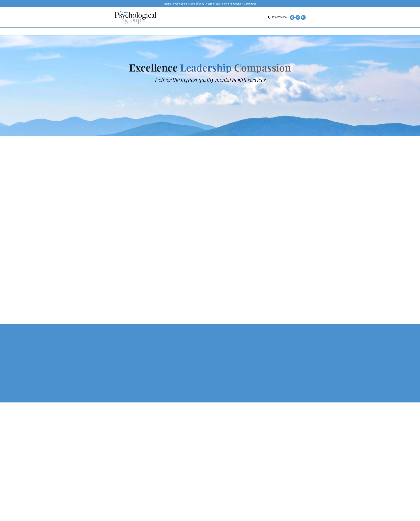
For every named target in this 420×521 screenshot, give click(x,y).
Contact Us (250, 4)
